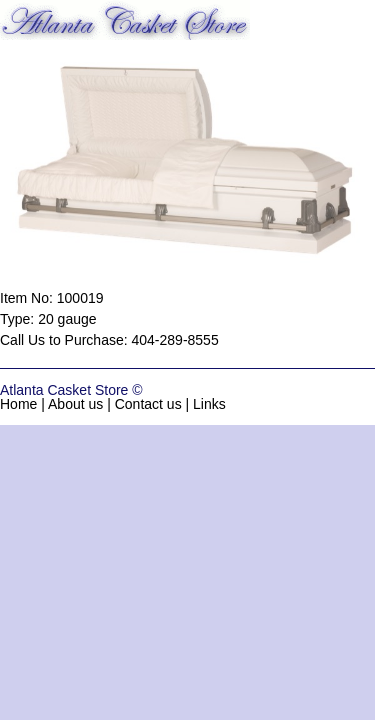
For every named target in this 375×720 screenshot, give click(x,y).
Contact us (148, 404)
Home (18, 404)
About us (75, 404)
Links (209, 404)
